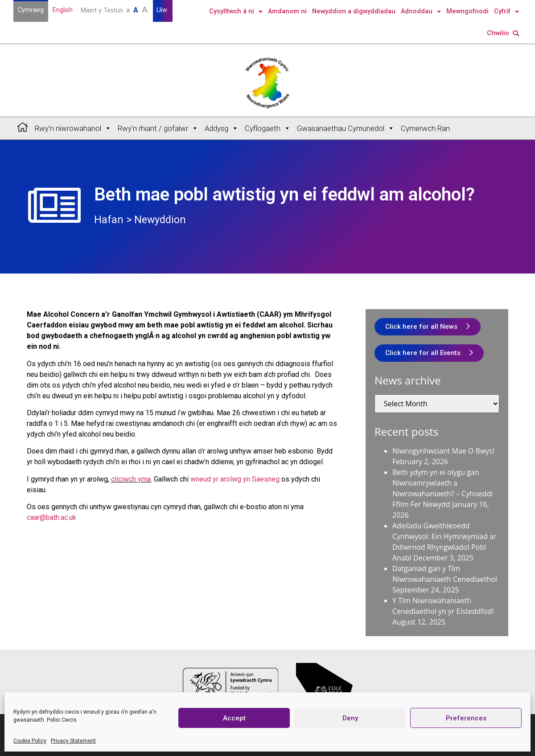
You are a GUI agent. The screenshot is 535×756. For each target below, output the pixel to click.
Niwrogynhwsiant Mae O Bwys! (443, 451)
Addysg (222, 128)
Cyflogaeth (268, 128)
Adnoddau (421, 12)
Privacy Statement (73, 741)
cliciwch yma (131, 479)
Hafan (109, 220)
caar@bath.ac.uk (51, 517)
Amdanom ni (287, 11)
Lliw (163, 10)
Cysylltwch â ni (236, 12)
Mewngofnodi (467, 11)
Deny (350, 718)
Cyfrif (506, 12)
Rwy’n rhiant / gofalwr (158, 128)
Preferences (466, 718)
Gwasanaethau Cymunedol (346, 128)
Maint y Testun (115, 10)
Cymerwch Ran (425, 128)
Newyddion (160, 220)
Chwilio (503, 33)
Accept (234, 718)
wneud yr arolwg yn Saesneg (235, 479)
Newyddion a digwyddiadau (354, 11)
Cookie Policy (30, 741)
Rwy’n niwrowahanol (73, 128)
